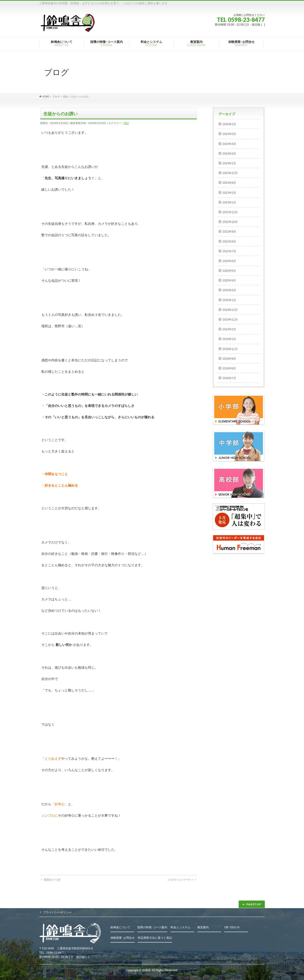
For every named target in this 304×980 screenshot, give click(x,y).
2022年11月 (230, 212)
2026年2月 (229, 124)
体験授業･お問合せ (123, 938)
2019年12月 (230, 310)
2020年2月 (229, 290)
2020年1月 (229, 300)
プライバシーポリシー (57, 912)
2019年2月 (229, 329)
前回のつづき (50, 880)
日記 (126, 123)
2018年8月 (229, 368)
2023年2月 (229, 193)
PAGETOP (254, 904)
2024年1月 (229, 163)
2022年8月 (229, 242)
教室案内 (203, 927)
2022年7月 (229, 251)
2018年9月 (229, 359)
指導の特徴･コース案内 (152, 927)
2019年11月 (230, 320)
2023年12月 (230, 173)
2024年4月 (229, 144)
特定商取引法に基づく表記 (155, 938)
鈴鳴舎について (120, 927)
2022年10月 (230, 222)
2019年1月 (229, 339)
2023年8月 (229, 183)
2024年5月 (229, 134)
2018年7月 (229, 378)
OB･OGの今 (232, 927)
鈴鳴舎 (147, 970)
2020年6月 (229, 261)
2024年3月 (229, 154)
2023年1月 (229, 202)
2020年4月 (229, 281)
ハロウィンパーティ (182, 880)
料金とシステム (180, 927)
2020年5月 (229, 271)
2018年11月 (230, 349)
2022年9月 (229, 232)
